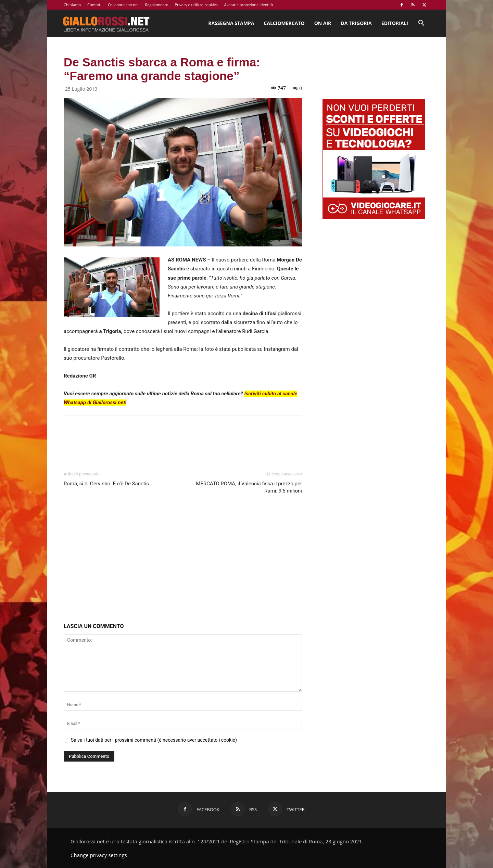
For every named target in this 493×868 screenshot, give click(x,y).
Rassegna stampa (231, 23)
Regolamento (156, 5)
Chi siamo (72, 5)
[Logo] (106, 23)
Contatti (94, 5)
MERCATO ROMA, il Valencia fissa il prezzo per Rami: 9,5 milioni (249, 487)
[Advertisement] (183, 560)
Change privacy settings (99, 855)
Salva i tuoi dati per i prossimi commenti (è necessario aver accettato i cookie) (154, 740)
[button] (421, 24)
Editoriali (395, 23)
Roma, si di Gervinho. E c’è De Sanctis (106, 484)
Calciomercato (284, 23)
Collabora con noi (123, 5)
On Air (323, 23)
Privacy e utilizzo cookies (196, 5)
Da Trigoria (356, 23)
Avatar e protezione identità (249, 5)
